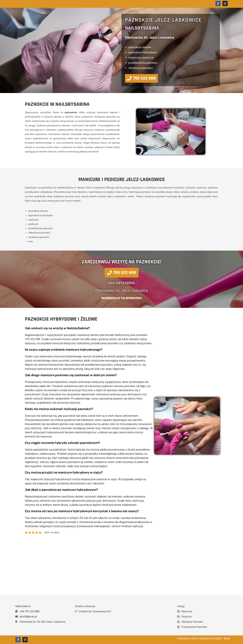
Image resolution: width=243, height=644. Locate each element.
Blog (227, 638)
